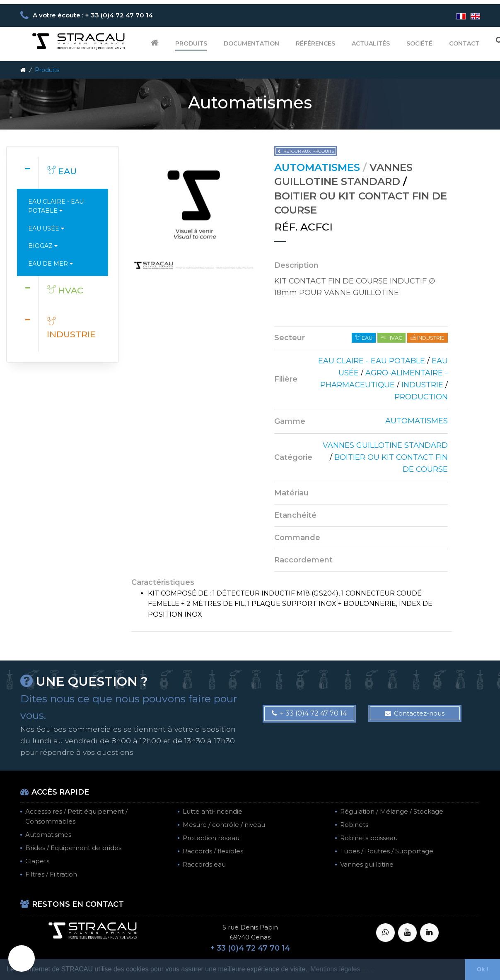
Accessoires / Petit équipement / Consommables (76, 816)
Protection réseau (211, 838)
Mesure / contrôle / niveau (224, 825)
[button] (22, 958)
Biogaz (43, 246)
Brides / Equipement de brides (73, 848)
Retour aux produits (306, 151)
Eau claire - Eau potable (56, 206)
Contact (464, 43)
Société (419, 43)
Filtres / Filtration (51, 874)
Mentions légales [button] (335, 969)
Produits (191, 43)
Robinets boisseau (369, 838)
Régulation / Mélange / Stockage (392, 811)
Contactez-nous (415, 713)
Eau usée (46, 228)
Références (315, 43)
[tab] (63, 173)
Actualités (371, 43)
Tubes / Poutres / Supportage (387, 851)
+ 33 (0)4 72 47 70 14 (309, 713)
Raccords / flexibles (213, 851)
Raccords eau (204, 864)
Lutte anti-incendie (213, 811)
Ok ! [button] (483, 969)
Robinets (354, 825)
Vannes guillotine (367, 864)
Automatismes (48, 835)
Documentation (251, 43)
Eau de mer (51, 264)
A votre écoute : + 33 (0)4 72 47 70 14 (93, 15)
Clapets (37, 861)
